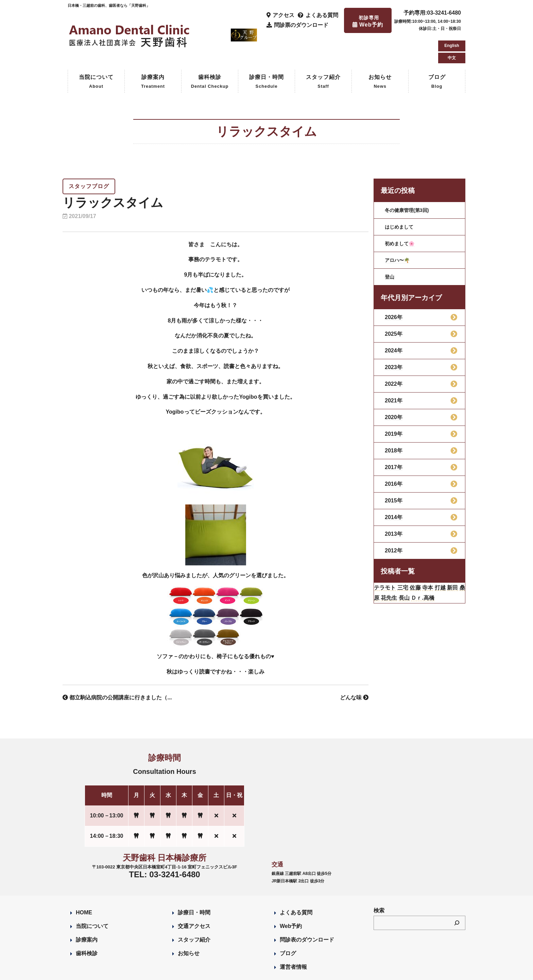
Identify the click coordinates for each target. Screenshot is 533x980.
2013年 (394, 505)
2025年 (394, 305)
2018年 (394, 422)
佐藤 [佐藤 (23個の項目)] (426, 560)
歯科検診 (210, 53)
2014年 (394, 488)
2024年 (394, 322)
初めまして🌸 (402, 214)
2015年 (394, 472)
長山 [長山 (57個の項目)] (434, 572)
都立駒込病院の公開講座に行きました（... (117, 668)
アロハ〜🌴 (399, 231)
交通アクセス (194, 897)
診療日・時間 (266, 53)
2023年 (394, 338)
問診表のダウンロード (307, 911)
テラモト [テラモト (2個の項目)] (388, 560)
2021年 (394, 372)
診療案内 (153, 53)
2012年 (394, 522)
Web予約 (291, 897)
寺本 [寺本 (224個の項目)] (442, 560)
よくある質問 (296, 884)
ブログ (437, 53)
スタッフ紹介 (323, 53)
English (452, 15)
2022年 (394, 355)
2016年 (394, 455)
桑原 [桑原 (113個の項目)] (396, 572)
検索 (379, 882)
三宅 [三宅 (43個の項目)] (411, 560)
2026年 (394, 288)
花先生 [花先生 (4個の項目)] (415, 572)
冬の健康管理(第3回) (410, 181)
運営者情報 (293, 938)
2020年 (394, 388)
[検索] (457, 894)
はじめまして (401, 198)
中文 (452, 27)
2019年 (394, 405)
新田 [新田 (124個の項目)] (381, 572)
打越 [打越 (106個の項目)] (458, 560)
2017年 (394, 438)
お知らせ (380, 53)
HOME (84, 884)
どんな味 (354, 668)
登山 (390, 248)
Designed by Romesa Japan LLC (147, 971)
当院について (96, 53)
